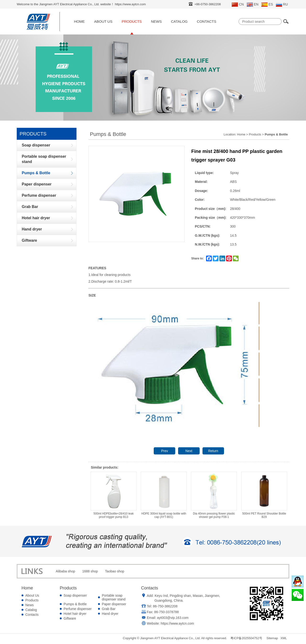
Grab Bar (109, 609)
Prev (165, 451)
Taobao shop (115, 571)
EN (253, 5)
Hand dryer (110, 614)
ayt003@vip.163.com (173, 618)
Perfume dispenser (78, 609)
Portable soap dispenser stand (114, 597)
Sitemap (272, 638)
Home (79, 21)
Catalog (179, 21)
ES (267, 5)
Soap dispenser (75, 595)
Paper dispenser (114, 604)
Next (189, 451)
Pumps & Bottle (75, 604)
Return (213, 451)
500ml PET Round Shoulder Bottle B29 (264, 495)
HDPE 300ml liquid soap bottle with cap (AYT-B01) (164, 495)
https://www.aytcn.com (177, 623)
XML (284, 638)
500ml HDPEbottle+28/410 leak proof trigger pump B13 (114, 495)
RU (282, 5)
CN (238, 5)
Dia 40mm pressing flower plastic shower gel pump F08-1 (214, 495)
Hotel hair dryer (75, 614)
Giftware (70, 618)
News (156, 21)
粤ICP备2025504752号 (246, 638)
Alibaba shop (65, 571)
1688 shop (90, 571)
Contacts (206, 21)
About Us (103, 21)
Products (132, 21)
